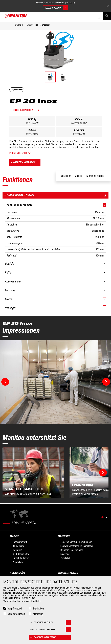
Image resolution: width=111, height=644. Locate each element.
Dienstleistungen (68, 573)
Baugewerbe (18, 546)
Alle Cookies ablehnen (51, 622)
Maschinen (64, 536)
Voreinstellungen (16, 614)
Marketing (38, 614)
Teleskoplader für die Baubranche (76, 542)
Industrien (17, 550)
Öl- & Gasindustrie (21, 554)
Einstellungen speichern (51, 630)
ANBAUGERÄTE (18, 573)
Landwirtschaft (20, 542)
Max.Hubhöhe (32, 134)
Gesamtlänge (79, 134)
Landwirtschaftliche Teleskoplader (77, 546)
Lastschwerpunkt (79, 123)
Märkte (14, 536)
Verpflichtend (15, 609)
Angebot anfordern (26, 163)
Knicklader (65, 554)
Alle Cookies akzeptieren (51, 637)
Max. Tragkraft (32, 123)
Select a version (56, 8)
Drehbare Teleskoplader (72, 550)
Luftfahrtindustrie (21, 558)
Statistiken (38, 609)
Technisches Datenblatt (23, 110)
